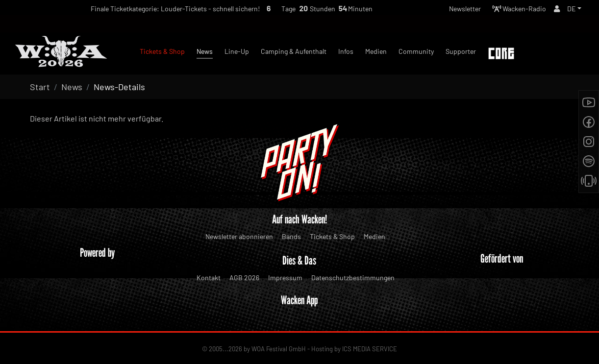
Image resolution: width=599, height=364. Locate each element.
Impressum (285, 278)
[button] (574, 10)
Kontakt (209, 278)
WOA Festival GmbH (279, 349)
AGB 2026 (244, 278)
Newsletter (451, 10)
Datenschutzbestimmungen (353, 278)
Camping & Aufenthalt (294, 51)
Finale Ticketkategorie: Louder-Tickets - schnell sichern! (158, 11)
